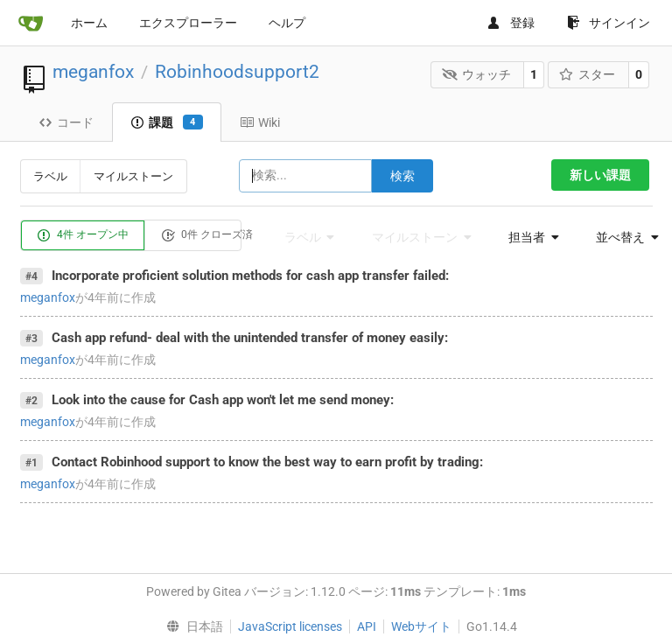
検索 (402, 176)
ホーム (89, 23)
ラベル (50, 176)
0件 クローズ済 (207, 235)
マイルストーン (133, 176)
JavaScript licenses (290, 626)
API (367, 626)
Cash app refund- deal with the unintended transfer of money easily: (250, 338)
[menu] (528, 237)
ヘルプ (287, 23)
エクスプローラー (188, 23)
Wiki (260, 122)
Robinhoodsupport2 (237, 72)
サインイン (609, 23)
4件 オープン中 (83, 235)
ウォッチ (476, 74)
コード (66, 122)
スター (588, 74)
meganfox (93, 72)
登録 (511, 23)
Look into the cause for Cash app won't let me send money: (223, 400)
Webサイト (421, 626)
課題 (167, 122)
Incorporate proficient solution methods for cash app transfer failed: (250, 276)
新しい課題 (600, 175)
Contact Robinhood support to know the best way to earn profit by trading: (267, 462)
